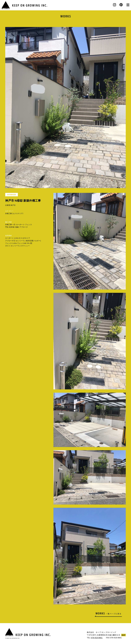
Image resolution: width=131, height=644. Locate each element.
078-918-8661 (97, 638)
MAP (123, 635)
